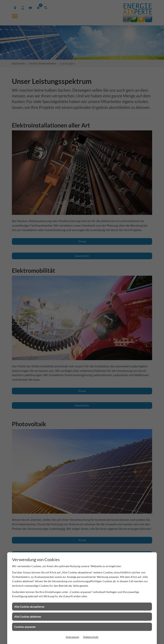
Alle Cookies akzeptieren (29, 607)
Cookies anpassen (25, 627)
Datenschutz (91, 637)
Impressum (73, 637)
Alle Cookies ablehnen (28, 617)
